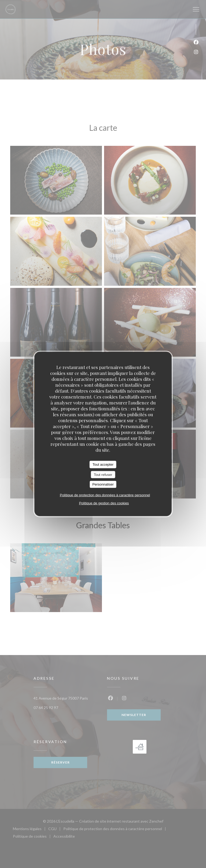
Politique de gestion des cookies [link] (104, 503)
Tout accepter (103, 464)
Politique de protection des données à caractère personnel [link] (105, 495)
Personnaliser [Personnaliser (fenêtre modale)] (103, 484)
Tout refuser (103, 474)
